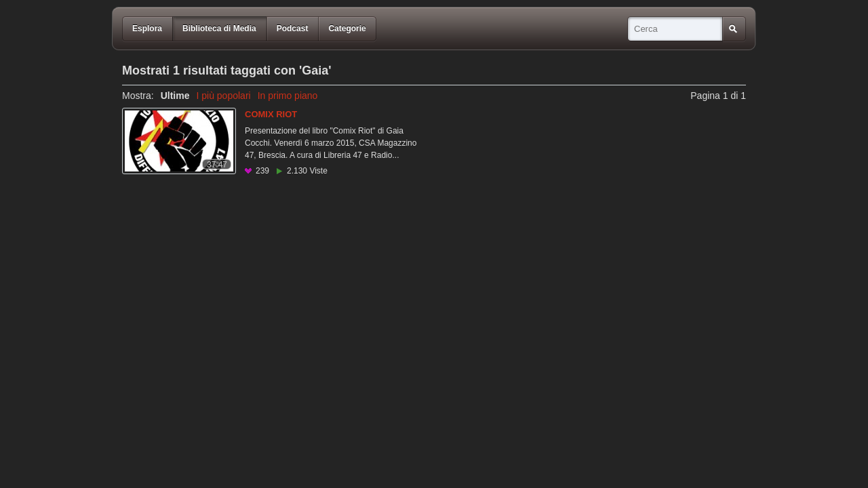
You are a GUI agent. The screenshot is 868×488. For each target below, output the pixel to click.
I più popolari (223, 96)
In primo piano (288, 96)
